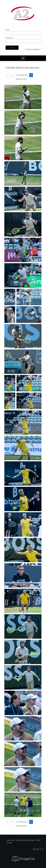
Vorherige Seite (22, 75)
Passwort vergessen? (33, 49)
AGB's (38, 840)
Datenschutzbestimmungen (25, 840)
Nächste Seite (21, 79)
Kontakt (9, 843)
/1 (10, 75)
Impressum (11, 840)
